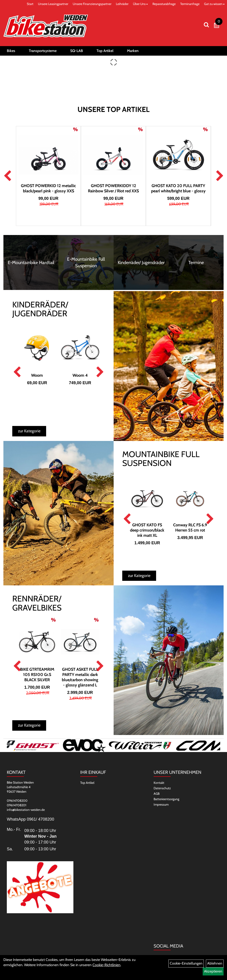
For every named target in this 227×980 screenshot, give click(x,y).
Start (30, 4)
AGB (157, 794)
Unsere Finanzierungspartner (92, 4)
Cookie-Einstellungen (186, 963)
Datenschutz (162, 788)
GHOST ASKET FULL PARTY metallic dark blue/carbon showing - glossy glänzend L (80, 677)
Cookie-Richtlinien (106, 965)
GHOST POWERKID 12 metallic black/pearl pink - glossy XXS (48, 188)
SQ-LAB (77, 51)
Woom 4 (80, 375)
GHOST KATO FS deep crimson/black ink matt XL (147, 530)
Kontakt (159, 783)
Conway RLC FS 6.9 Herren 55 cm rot (190, 528)
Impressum (161, 804)
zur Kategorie (29, 431)
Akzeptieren (213, 971)
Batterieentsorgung (166, 799)
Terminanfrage (190, 4)
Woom (37, 375)
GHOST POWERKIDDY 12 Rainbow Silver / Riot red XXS (113, 188)
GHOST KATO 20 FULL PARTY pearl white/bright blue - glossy (178, 188)
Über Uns (140, 4)
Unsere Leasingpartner (53, 4)
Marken (133, 51)
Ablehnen (215, 963)
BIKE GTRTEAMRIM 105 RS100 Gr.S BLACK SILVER (37, 675)
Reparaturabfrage (164, 4)
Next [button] (220, 176)
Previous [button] (7, 176)
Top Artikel (105, 51)
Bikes (11, 51)
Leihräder (122, 4)
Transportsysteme (43, 51)
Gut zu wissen (214, 4)
